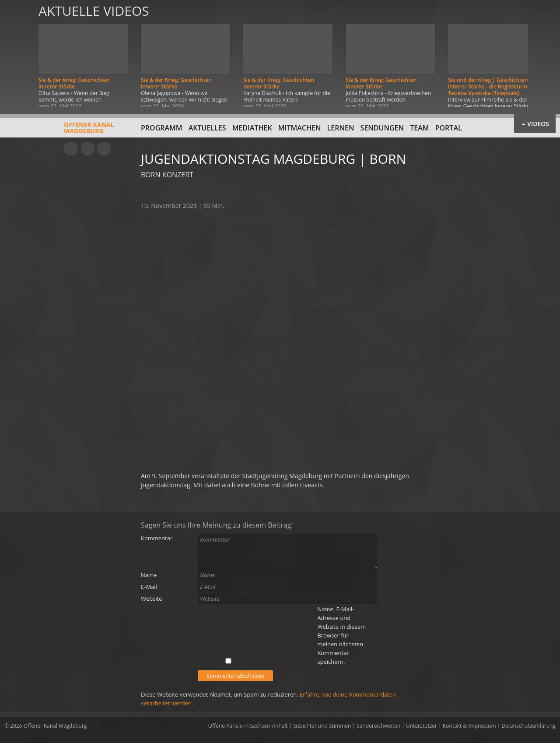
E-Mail (149, 587)
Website (152, 599)
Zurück (17, 54)
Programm (162, 128)
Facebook (87, 149)
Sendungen (382, 128)
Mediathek (252, 128)
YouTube (71, 149)
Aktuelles (207, 128)
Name (149, 575)
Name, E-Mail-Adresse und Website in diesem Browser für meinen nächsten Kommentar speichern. (341, 635)
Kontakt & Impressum (469, 726)
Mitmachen (300, 128)
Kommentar (157, 538)
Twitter (104, 149)
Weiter (543, 54)
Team (419, 128)
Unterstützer (422, 726)
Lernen (341, 128)
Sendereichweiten (378, 726)
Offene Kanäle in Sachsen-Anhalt (248, 726)
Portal (449, 128)
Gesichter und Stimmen (322, 726)
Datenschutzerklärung (528, 726)
